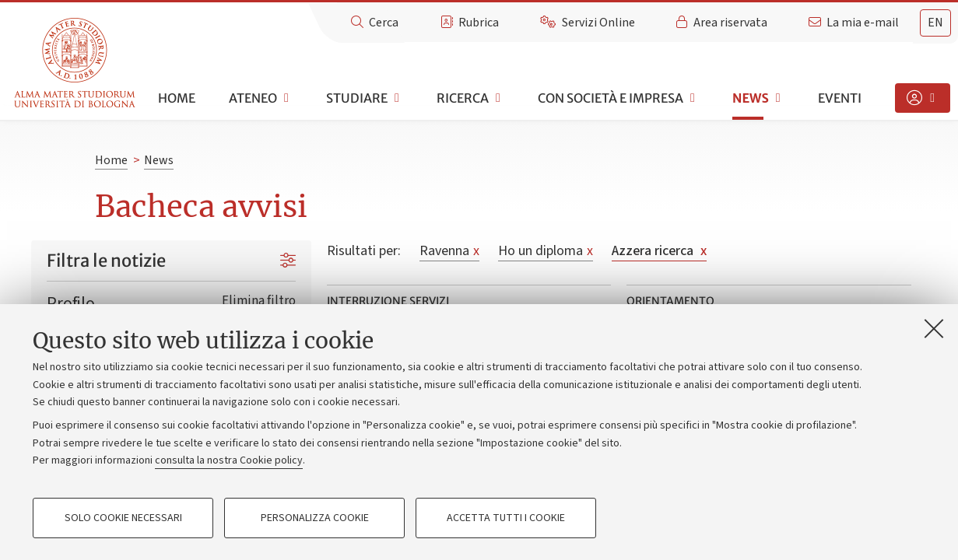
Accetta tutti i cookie (506, 518)
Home (177, 98)
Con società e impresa (611, 98)
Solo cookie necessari (123, 518)
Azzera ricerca (659, 251)
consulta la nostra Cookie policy (229, 460)
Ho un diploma (546, 251)
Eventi (840, 98)
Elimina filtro (259, 301)
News (751, 98)
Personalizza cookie (315, 518)
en (935, 23)
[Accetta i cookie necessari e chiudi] (934, 328)
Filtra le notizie (106, 261)
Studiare (357, 98)
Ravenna (449, 251)
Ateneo (253, 98)
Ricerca (463, 98)
